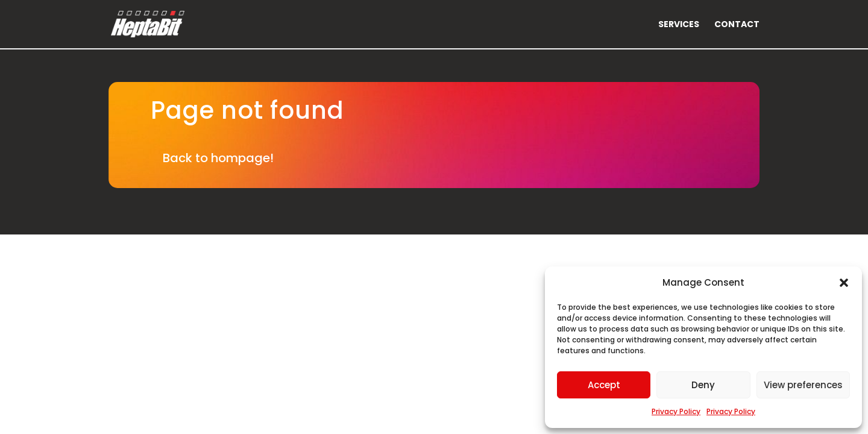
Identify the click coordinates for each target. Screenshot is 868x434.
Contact (737, 25)
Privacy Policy (676, 411)
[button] (844, 283)
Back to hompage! (218, 158)
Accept (604, 385)
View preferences (803, 385)
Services (679, 25)
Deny (703, 385)
